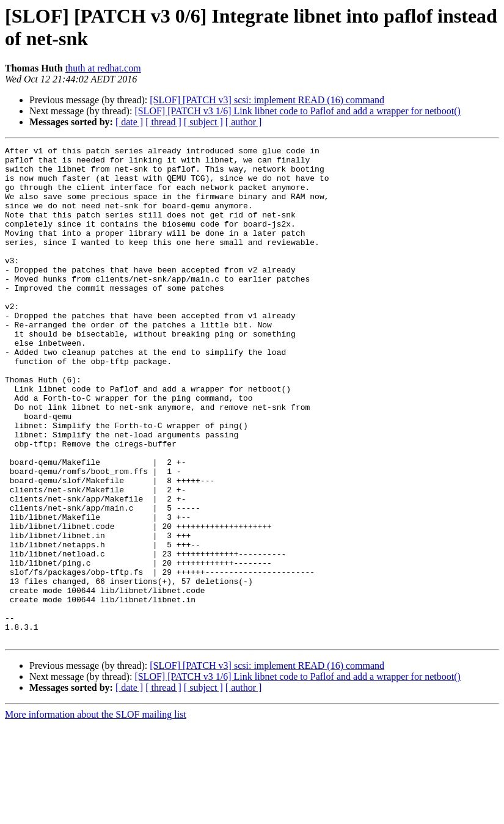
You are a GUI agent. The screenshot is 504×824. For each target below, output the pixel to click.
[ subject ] (203, 122)
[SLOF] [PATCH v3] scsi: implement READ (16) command (267, 100)
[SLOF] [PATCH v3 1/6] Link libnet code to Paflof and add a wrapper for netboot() (298, 111)
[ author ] (244, 122)
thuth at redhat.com (103, 68)
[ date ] (129, 122)
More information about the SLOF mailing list (96, 813)
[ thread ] (163, 122)
